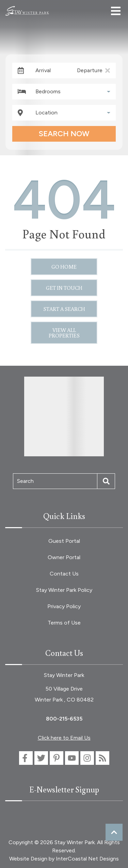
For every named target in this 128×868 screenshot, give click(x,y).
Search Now (64, 134)
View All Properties (64, 333)
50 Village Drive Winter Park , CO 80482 (64, 694)
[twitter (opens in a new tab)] (41, 758)
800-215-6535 (64, 719)
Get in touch (64, 288)
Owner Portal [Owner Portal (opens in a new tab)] (64, 557)
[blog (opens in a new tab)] (102, 758)
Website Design (28, 859)
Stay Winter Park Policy (64, 590)
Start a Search (64, 309)
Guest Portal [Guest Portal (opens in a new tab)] (64, 541)
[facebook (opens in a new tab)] (26, 758)
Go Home (64, 267)
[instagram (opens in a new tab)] (87, 758)
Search (25, 481)
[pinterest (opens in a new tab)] (57, 758)
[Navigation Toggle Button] (116, 11)
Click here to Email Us (64, 738)
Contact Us (64, 574)
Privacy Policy (64, 606)
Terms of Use (64, 623)
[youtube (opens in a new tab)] (72, 758)
